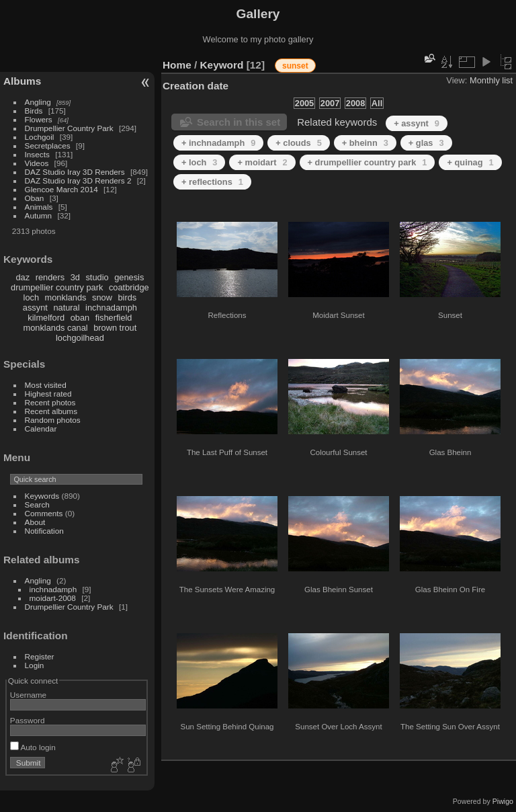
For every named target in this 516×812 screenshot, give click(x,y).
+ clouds (298, 143)
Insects (37, 154)
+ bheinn (365, 143)
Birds (34, 111)
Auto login (33, 747)
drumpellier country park (57, 287)
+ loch (199, 162)
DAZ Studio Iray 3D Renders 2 (78, 180)
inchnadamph (111, 308)
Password (28, 720)
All (377, 103)
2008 (355, 103)
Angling (38, 102)
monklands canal (56, 328)
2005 (304, 103)
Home (177, 65)
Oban (35, 198)
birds (127, 297)
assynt (35, 308)
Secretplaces (48, 146)
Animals (39, 207)
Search (37, 504)
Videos (37, 163)
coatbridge (129, 287)
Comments (44, 513)
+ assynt (417, 123)
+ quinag (470, 162)
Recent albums (51, 411)
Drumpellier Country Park (69, 128)
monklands (66, 297)
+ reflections (212, 182)
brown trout (115, 328)
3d (75, 277)
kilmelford (46, 318)
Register (40, 656)
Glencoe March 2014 (61, 189)
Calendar (41, 429)
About (35, 522)
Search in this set (239, 122)
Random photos (53, 420)
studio (97, 277)
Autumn (39, 215)
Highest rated (48, 394)
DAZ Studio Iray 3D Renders (75, 172)
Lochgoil (40, 137)
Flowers (39, 119)
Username (28, 695)
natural (66, 308)
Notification (44, 531)
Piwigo (503, 801)
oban (80, 318)
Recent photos (50, 402)
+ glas (426, 143)
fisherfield (114, 318)
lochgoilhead (80, 338)
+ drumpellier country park (368, 162)
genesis (129, 277)
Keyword (222, 65)
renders (50, 277)
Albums (22, 81)
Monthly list (491, 80)
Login (35, 665)
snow (102, 297)
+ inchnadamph (218, 143)
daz (23, 277)
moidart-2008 (53, 598)
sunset (295, 66)
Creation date (196, 86)
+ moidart (262, 162)
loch (31, 297)
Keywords (42, 496)
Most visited (46, 385)
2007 (330, 103)
